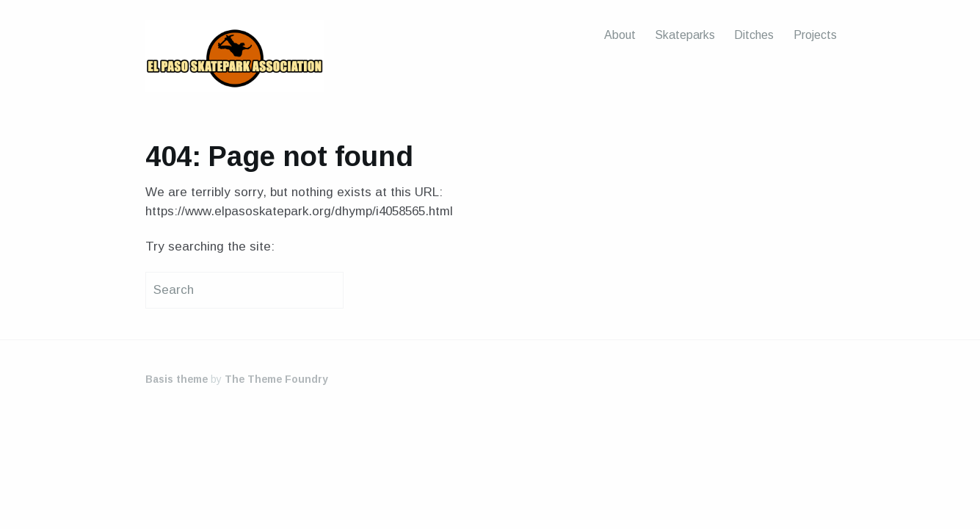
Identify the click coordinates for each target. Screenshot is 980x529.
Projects (815, 35)
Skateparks (685, 35)
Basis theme (177, 379)
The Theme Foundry (276, 379)
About (620, 35)
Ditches (754, 35)
